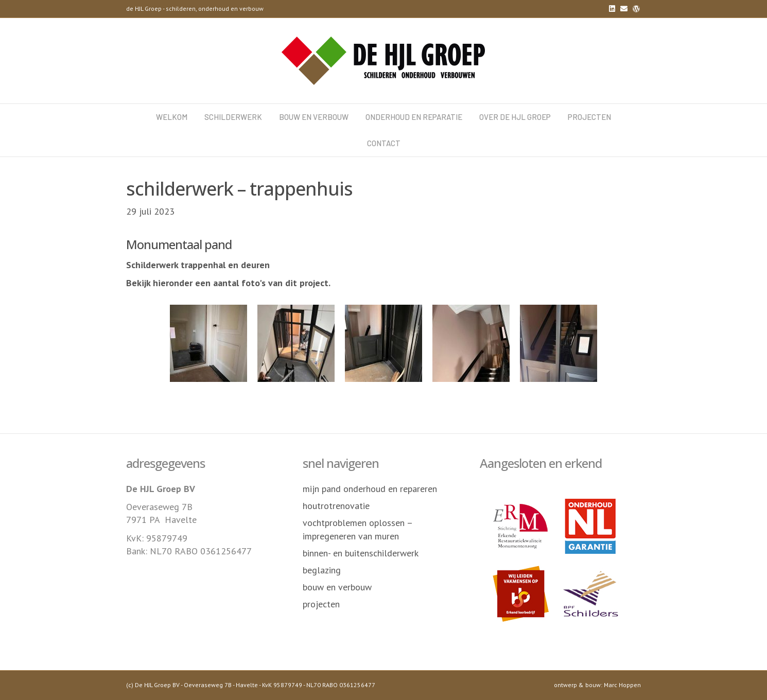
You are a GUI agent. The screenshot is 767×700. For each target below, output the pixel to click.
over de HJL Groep (515, 117)
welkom (172, 117)
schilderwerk (233, 117)
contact (384, 143)
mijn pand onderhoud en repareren (370, 489)
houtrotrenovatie (336, 506)
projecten (589, 117)
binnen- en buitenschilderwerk (361, 553)
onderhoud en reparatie (414, 117)
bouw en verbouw (314, 117)
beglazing (322, 570)
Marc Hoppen (622, 685)
